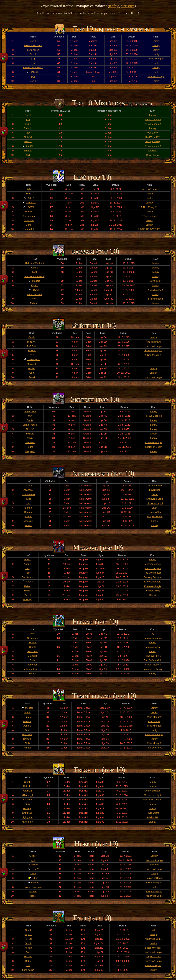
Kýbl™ (31, 198)
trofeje (114, 6)
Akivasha (154, 865)
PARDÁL (32, 346)
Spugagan (33, 638)
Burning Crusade (153, 577)
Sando (28, 508)
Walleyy (27, 600)
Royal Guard (153, 155)
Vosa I (27, 595)
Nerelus (27, 721)
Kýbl (33, 63)
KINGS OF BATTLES (149, 229)
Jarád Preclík (30, 425)
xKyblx (28, 934)
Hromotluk (29, 229)
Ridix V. (28, 151)
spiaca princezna (32, 669)
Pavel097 (31, 203)
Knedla (28, 948)
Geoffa (28, 141)
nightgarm (27, 817)
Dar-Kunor (27, 577)
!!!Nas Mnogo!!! (156, 59)
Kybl (33, 76)
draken (30, 146)
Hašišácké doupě (153, 638)
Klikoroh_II (27, 795)
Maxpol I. (32, 364)
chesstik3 (28, 521)
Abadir (27, 564)
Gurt (32, 373)
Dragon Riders (155, 517)
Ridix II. (28, 128)
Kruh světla (155, 512)
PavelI (33, 874)
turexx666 (27, 813)
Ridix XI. (34, 303)
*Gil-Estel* (153, 133)
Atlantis (27, 726)
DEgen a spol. (149, 216)
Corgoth (27, 739)
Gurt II (28, 943)
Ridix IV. (30, 429)
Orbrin (35, 878)
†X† (33, 59)
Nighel (27, 748)
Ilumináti (153, 151)
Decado (28, 512)
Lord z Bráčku (34, 294)
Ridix (28, 124)
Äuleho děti (152, 817)
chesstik (35, 72)
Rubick (29, 212)
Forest (28, 939)
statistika (128, 6)
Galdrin (28, 957)
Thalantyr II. (33, 359)
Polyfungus (29, 216)
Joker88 (33, 656)
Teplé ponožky (153, 141)
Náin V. (28, 517)
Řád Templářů (153, 137)
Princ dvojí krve (153, 656)
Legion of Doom (154, 447)
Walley (32, 368)
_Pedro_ (30, 447)
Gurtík (33, 41)
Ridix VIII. (33, 651)
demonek (33, 665)
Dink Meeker (28, 494)
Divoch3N (29, 220)
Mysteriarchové (153, 564)
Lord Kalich (33, 50)
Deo (28, 952)
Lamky (156, 41)
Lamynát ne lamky (153, 669)
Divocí (149, 220)
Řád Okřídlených (153, 350)
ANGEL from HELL (33, 67)
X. (153, 634)
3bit (28, 155)
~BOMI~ (31, 207)
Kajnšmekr (27, 822)
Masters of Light (152, 795)
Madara (36, 281)
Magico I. (30, 451)
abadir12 (27, 791)
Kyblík (34, 285)
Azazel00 (28, 490)
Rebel (28, 133)
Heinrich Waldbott (33, 45)
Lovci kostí (156, 281)
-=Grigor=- (27, 800)
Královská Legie (156, 76)
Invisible (30, 434)
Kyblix (30, 438)
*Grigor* (33, 856)
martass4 (30, 442)
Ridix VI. (28, 137)
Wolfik (27, 591)
